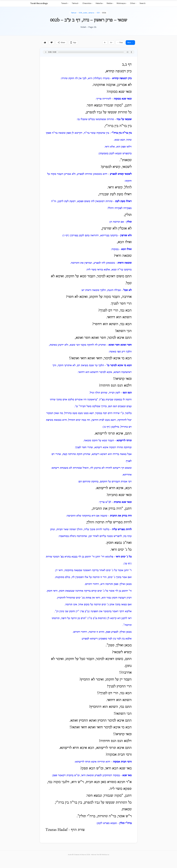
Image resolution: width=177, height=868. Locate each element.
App (73, 42)
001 (98, 13)
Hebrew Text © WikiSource (100, 855)
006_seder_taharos (86, 13)
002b (104, 13)
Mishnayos (122, 3)
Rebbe (110, 3)
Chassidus (87, 3)
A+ (111, 42)
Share (61, 42)
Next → (130, 42)
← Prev (120, 42)
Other (133, 3)
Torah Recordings (39, 3)
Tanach (65, 3)
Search (143, 3)
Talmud (75, 3)
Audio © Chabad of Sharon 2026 (79, 855)
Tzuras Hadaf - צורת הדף (65, 830)
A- (105, 42)
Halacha (100, 3)
